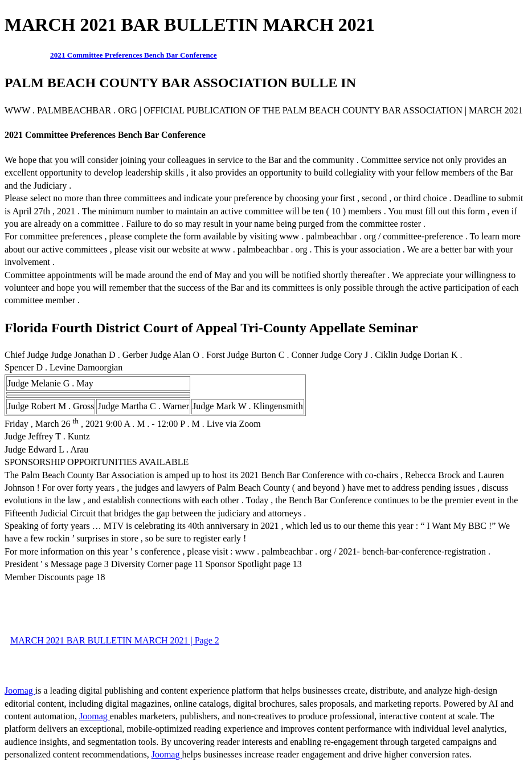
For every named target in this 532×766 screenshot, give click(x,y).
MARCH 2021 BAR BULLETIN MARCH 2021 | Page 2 (115, 640)
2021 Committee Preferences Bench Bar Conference (134, 55)
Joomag (20, 690)
